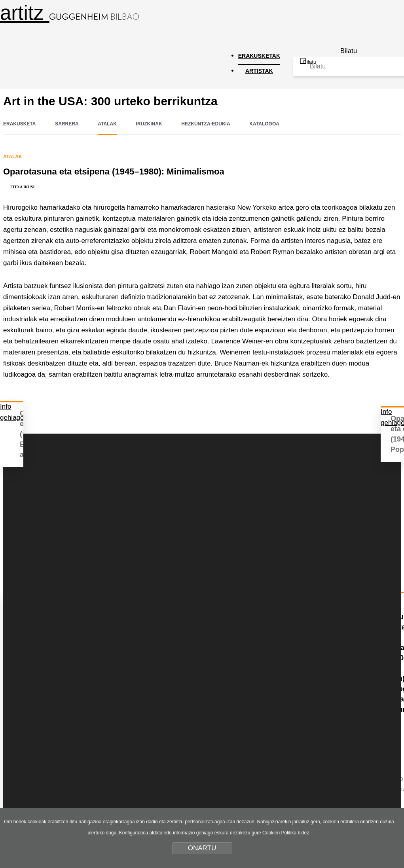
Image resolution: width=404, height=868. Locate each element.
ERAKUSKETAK (259, 56)
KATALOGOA (264, 124)
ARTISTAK (259, 71)
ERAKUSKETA (19, 124)
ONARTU (202, 848)
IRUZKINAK (149, 124)
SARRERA (67, 124)
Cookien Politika (279, 833)
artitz (69, 13)
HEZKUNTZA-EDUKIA (206, 124)
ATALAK (107, 124)
